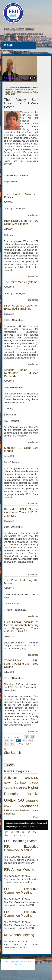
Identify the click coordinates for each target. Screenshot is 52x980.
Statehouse (10, 814)
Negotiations (28, 806)
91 (12, 740)
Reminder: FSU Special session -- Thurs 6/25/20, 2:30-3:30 (21, 512)
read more (33, 215)
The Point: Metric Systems (21, 282)
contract (8, 270)
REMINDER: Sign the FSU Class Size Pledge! (21, 222)
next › (22, 744)
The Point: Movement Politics (21, 196)
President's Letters (29, 810)
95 (7, 744)
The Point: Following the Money (21, 582)
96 (12, 744)
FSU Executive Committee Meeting (21, 848)
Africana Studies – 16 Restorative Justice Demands (21, 373)
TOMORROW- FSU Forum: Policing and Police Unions (21, 664)
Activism (11, 778)
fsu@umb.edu (27, 92)
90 (7, 740)
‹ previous (15, 737)
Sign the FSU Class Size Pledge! (21, 449)
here (16, 945)
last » (28, 744)
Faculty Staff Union (19, 29)
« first (7, 737)
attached (14, 394)
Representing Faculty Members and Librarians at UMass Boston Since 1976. (25, 35)
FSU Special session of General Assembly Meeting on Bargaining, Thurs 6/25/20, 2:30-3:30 (21, 627)
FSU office (33, 646)
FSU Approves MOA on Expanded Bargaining (21, 307)
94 (30, 740)
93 (24, 740)
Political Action (11, 810)
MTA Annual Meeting (19, 935)
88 (27, 737)
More (36, 817)
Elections (21, 788)
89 (33, 737)
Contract (20, 782)
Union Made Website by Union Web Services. (18, 963)
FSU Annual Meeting (19, 869)
